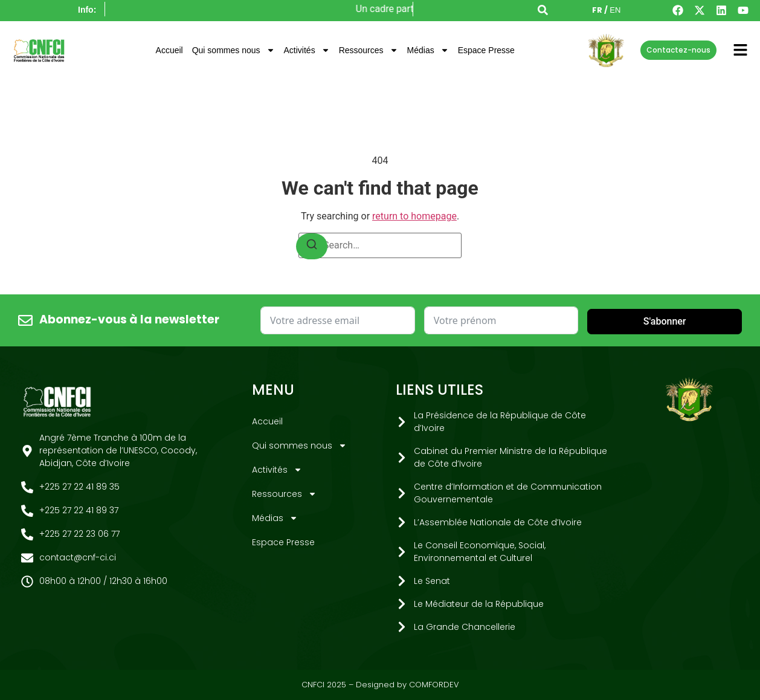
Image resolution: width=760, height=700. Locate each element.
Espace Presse (486, 50)
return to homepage (414, 216)
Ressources (369, 50)
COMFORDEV (434, 685)
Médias (428, 50)
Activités (307, 50)
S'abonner (665, 321)
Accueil (169, 50)
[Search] (312, 246)
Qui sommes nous (233, 50)
